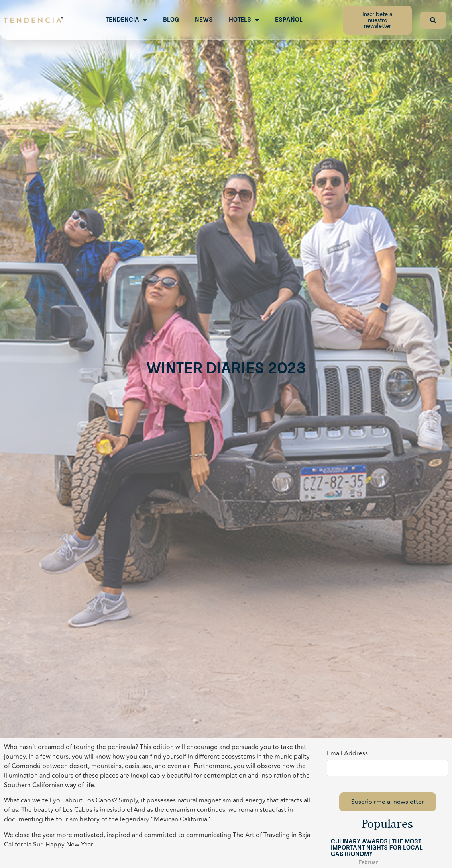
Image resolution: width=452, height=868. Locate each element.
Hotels (244, 20)
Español (289, 20)
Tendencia (127, 20)
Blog (171, 20)
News (204, 20)
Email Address (347, 753)
